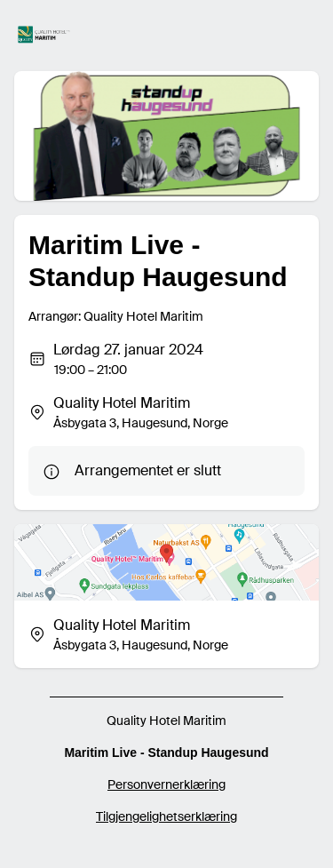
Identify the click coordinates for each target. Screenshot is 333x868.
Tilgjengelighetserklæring (166, 816)
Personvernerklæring (166, 784)
